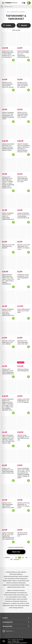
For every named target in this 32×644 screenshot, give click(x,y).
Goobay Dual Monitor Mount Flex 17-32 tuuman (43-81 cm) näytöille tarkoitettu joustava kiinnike (8, 147)
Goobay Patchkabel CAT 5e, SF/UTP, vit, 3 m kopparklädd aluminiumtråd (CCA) (24, 215)
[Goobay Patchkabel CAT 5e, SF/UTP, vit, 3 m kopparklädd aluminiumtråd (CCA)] (24, 201)
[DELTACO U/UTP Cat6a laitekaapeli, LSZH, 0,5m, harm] (24, 329)
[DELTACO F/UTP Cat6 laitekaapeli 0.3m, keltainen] (8, 233)
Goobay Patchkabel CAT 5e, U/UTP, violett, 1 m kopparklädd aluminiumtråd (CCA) (8, 216)
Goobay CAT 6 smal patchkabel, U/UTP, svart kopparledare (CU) (23, 277)
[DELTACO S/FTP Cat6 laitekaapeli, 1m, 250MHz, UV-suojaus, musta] (24, 491)
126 (26, 558)
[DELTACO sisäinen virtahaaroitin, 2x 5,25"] (24, 521)
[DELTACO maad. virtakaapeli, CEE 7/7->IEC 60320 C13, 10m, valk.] (24, 423)
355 (11, 559)
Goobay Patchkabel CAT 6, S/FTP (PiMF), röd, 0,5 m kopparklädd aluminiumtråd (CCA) (23, 54)
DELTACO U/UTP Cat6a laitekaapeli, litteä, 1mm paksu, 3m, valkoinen (23, 85)
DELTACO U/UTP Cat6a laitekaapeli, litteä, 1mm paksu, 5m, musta (23, 179)
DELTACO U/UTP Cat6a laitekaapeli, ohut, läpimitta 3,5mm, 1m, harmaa (8, 85)
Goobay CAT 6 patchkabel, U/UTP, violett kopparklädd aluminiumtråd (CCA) (8, 372)
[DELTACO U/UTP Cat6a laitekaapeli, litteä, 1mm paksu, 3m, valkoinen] (24, 71)
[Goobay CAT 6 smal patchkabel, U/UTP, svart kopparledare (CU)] (24, 263)
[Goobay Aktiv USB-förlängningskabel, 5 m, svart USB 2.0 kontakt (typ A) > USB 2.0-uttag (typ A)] (8, 39)
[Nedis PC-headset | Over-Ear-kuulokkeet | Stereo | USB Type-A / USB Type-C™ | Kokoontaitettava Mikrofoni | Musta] (24, 132)
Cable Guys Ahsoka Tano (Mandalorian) (23, 370)
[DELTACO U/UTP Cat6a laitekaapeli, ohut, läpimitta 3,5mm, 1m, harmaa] (8, 71)
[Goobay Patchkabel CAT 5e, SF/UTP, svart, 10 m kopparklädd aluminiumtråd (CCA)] (8, 297)
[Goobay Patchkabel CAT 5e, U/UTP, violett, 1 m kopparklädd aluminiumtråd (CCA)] (8, 201)
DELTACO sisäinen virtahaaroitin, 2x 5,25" (22, 534)
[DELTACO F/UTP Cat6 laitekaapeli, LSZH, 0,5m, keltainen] (8, 329)
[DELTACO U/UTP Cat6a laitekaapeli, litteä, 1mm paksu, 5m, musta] (24, 165)
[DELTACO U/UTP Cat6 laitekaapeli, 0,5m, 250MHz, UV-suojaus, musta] (24, 233)
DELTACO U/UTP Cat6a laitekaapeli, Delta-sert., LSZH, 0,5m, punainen (23, 115)
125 (23, 558)
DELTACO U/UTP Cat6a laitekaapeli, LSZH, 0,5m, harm (23, 342)
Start (8, 12)
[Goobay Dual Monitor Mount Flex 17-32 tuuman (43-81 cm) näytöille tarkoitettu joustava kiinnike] (8, 132)
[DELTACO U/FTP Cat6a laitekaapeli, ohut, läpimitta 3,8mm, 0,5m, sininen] (8, 491)
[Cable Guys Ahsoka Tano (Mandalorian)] (24, 357)
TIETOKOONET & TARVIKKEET (18, 12)
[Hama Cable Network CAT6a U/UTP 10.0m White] (24, 297)
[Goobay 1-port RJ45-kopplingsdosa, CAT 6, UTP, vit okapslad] (24, 387)
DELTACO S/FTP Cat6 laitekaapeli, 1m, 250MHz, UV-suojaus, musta (24, 505)
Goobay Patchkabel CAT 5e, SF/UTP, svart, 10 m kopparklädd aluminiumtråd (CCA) (8, 312)
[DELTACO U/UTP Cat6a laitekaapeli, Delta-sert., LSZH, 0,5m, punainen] (24, 101)
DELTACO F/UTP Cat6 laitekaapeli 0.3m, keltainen (8, 246)
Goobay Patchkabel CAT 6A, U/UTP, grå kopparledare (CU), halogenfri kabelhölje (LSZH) (8, 116)
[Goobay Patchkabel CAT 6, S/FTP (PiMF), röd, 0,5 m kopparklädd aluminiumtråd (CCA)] (24, 39)
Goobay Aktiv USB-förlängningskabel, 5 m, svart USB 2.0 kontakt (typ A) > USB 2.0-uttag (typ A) (8, 54)
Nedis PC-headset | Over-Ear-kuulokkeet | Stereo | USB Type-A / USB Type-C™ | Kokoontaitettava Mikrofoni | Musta (24, 148)
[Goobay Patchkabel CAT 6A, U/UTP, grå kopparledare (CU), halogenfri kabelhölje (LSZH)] (8, 101)
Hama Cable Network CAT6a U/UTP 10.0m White (24, 311)
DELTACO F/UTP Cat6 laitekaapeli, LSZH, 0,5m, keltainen (8, 342)
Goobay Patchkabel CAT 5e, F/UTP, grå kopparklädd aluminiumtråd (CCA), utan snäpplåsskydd (8, 536)
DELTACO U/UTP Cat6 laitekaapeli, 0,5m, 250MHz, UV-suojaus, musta (24, 247)
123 (16, 558)
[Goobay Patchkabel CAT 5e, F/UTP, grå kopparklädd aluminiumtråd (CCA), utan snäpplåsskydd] (8, 521)
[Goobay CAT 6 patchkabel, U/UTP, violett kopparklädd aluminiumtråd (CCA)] (8, 357)
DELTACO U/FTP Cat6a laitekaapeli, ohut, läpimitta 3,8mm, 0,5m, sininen (8, 505)
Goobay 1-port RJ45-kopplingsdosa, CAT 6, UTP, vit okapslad (24, 401)
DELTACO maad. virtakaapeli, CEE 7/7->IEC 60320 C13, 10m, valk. (23, 438)
